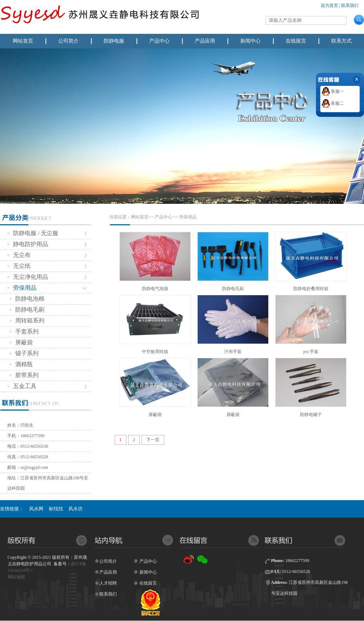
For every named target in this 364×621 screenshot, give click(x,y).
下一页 (153, 440)
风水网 (36, 509)
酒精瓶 (21, 364)
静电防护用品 (28, 244)
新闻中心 (250, 41)
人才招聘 (108, 583)
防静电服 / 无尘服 (33, 233)
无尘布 (19, 255)
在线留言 (296, 41)
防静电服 (114, 41)
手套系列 (24, 331)
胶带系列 (24, 375)
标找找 (56, 509)
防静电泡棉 (27, 299)
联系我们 (350, 5)
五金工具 (22, 386)
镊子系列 (24, 353)
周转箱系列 (27, 321)
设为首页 (329, 5)
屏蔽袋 (21, 342)
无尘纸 (19, 266)
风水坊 (76, 509)
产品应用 (205, 41)
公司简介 (68, 41)
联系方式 (341, 41)
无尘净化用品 (28, 277)
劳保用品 (22, 288)
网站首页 (23, 41)
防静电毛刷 (27, 310)
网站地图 (16, 577)
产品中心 (159, 41)
